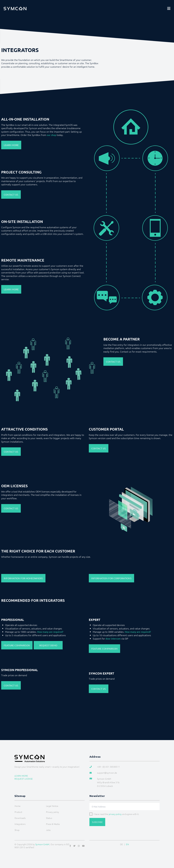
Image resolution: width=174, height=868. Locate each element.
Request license (24, 779)
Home (18, 806)
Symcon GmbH (42, 844)
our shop (51, 135)
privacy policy (115, 814)
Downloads (20, 818)
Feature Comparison (17, 645)
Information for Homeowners (23, 578)
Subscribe (97, 822)
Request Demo (48, 645)
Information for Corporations (111, 578)
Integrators (20, 824)
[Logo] (15, 8)
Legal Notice (52, 806)
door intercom (113, 638)
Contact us (11, 195)
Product (18, 812)
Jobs (48, 830)
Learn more (11, 145)
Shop (17, 830)
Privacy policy (53, 812)
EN (127, 844)
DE (122, 844)
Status (49, 818)
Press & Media (53, 824)
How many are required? (50, 632)
